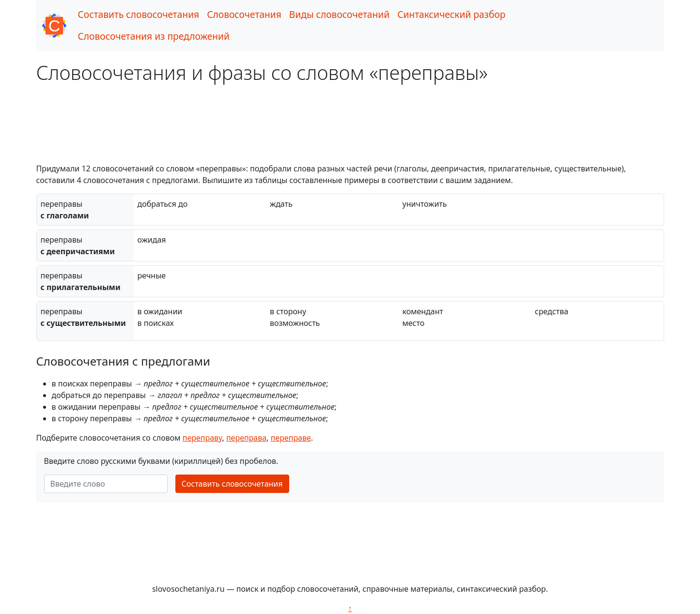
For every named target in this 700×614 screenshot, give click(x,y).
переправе (291, 438)
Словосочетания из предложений (154, 36)
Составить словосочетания (139, 14)
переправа (246, 438)
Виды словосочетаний (339, 14)
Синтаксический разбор (451, 14)
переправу (202, 438)
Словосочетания (244, 14)
